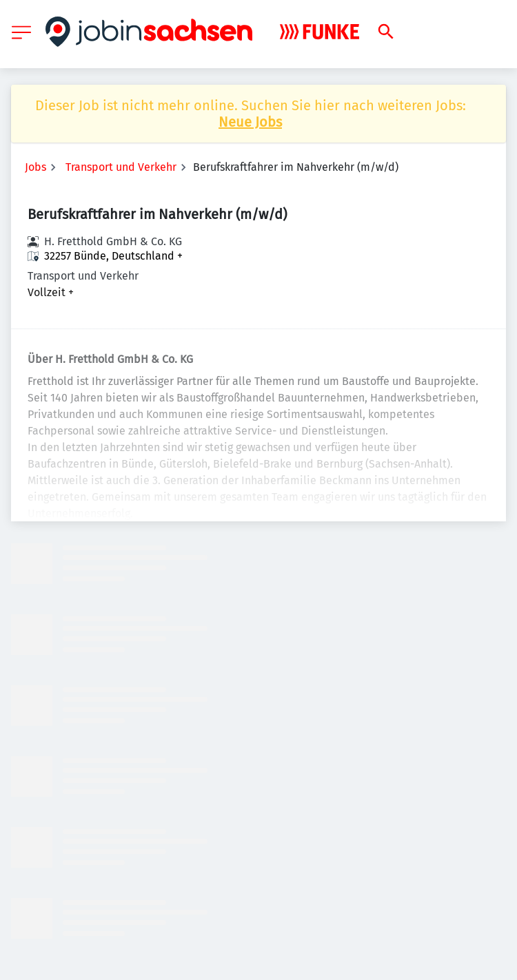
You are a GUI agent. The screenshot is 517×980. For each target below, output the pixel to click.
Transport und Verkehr (121, 167)
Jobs (36, 167)
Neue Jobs (250, 122)
